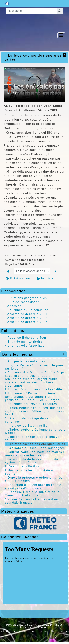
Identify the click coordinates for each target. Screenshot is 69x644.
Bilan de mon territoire (25, 342)
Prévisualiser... (20, 278)
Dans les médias (34, 354)
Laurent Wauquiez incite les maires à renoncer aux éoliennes (35, 454)
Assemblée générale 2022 (27, 318)
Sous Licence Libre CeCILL (41, 626)
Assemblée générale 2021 (27, 314)
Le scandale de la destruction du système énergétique (32, 461)
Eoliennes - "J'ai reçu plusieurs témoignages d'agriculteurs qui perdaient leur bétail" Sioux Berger (32, 397)
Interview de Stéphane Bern (29, 426)
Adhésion (15, 306)
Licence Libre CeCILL (52, 632)
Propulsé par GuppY (21, 625)
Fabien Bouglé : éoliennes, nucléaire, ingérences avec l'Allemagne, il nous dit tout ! (36, 411)
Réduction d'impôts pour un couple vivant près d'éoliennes (33, 487)
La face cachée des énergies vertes (38, 444)
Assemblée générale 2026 (27, 322)
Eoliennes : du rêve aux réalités (32, 404)
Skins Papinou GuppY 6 (18, 632)
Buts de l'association (24, 302)
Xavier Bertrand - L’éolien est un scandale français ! (32, 501)
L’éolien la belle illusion (26, 466)
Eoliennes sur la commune (28, 310)
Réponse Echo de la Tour (27, 338)
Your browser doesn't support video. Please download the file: (35, 84)
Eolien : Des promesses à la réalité (35, 389)
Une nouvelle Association (27, 346)
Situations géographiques (27, 298)
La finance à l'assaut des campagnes (36, 448)
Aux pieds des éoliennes (26, 361)
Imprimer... (47, 278)
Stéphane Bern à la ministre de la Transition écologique (32, 494)
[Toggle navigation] (61, 35)
